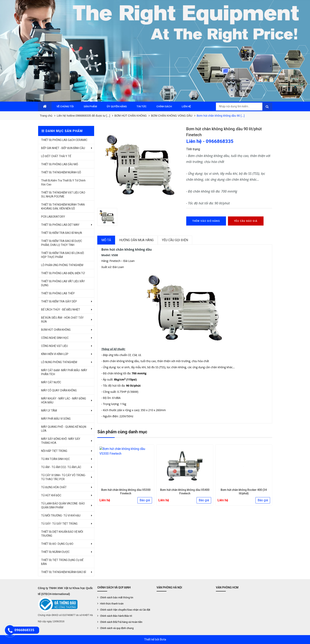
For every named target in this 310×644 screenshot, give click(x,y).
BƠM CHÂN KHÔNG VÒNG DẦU (172, 116)
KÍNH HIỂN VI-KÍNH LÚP (55, 354)
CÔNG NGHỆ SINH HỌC (55, 338)
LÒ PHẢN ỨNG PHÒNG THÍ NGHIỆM (62, 265)
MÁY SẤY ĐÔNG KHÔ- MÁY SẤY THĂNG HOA (61, 441)
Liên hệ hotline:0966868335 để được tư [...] (83, 116)
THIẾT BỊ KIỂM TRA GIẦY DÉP (59, 301)
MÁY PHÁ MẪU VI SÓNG (56, 419)
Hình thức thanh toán (112, 604)
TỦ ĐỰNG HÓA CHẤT (54, 487)
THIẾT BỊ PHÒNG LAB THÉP (58, 293)
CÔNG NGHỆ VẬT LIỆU (54, 346)
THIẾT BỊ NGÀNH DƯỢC (55, 552)
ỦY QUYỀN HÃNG (117, 106)
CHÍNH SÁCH (164, 106)
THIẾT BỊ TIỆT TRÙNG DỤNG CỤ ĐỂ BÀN (62, 562)
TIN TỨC (142, 106)
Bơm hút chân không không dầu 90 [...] (221, 116)
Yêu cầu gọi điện (175, 240)
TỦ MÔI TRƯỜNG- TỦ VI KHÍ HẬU (61, 516)
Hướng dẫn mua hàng (136, 240)
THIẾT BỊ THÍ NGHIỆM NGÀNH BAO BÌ (64, 572)
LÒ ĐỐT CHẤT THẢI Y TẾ (56, 156)
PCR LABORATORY (53, 217)
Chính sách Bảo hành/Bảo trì (116, 616)
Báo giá (145, 500)
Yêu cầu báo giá (246, 221)
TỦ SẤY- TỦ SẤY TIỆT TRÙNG (59, 524)
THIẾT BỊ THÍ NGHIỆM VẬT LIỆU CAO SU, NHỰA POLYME (63, 195)
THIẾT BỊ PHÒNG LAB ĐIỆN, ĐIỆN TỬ (63, 273)
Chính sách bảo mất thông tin (117, 597)
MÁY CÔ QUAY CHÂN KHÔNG (59, 390)
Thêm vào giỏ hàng (206, 221)
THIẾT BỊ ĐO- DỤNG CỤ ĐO (57, 544)
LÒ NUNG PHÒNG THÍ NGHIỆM (59, 362)
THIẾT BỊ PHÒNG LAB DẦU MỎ (60, 164)
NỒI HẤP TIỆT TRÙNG (54, 451)
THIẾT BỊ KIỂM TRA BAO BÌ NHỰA (62, 233)
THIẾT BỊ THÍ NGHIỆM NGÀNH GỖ (61, 172)
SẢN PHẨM (90, 106)
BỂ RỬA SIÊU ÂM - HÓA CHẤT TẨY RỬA (62, 320)
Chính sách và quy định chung (117, 628)
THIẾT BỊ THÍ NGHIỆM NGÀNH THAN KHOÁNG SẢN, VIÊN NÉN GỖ (63, 207)
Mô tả (106, 240)
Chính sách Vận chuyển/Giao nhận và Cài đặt (125, 610)
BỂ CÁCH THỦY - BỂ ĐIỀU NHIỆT (61, 310)
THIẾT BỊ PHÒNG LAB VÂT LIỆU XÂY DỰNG (63, 283)
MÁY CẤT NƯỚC (51, 382)
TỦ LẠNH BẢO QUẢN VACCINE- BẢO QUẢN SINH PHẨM (63, 505)
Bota (163, 639)
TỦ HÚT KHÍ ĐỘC (51, 495)
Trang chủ (46, 116)
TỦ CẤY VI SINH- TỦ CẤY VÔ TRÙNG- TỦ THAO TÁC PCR (64, 477)
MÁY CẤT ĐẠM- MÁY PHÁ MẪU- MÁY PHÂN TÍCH (64, 372)
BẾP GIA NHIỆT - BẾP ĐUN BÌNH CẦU (63, 148)
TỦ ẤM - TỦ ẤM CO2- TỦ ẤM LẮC (61, 467)
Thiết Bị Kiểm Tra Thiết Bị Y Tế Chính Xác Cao (63, 182)
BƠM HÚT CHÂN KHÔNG (131, 116)
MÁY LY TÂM (49, 411)
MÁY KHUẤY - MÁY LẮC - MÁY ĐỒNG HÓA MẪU (64, 400)
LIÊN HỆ (186, 106)
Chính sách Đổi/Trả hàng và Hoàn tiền (121, 622)
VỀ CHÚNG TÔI (65, 106)
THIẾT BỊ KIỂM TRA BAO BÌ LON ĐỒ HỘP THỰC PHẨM (63, 255)
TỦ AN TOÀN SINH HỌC (55, 459)
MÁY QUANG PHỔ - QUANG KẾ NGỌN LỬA (64, 429)
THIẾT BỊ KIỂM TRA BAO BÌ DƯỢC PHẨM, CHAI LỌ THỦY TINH (62, 243)
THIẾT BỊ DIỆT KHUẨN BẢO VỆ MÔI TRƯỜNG (62, 534)
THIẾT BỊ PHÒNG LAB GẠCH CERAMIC (64, 140)
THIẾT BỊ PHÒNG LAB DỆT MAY (60, 225)
